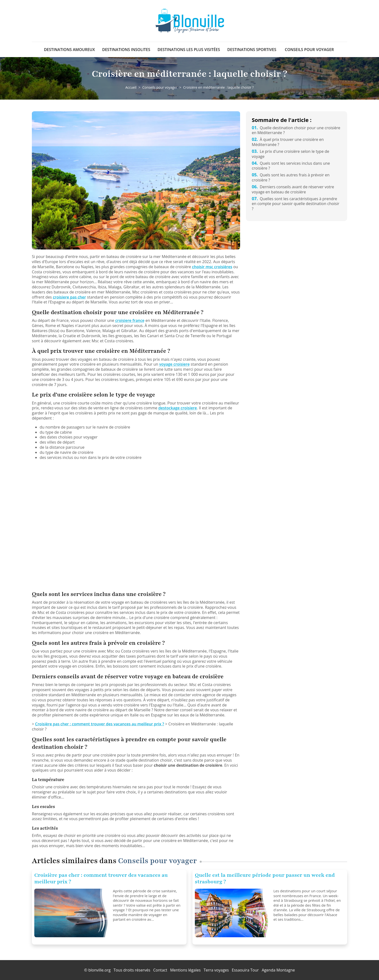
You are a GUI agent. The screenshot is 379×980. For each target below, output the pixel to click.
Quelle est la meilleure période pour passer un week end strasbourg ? (265, 878)
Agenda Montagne (278, 970)
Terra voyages (216, 970)
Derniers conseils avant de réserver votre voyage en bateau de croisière (293, 189)
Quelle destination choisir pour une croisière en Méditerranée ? (296, 130)
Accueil (131, 87)
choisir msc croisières (212, 267)
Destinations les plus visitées (189, 50)
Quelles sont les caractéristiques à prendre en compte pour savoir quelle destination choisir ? (296, 204)
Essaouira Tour (245, 970)
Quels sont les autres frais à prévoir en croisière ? (291, 177)
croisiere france (130, 320)
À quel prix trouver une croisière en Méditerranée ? (288, 142)
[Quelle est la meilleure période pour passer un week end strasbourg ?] (232, 913)
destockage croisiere (178, 408)
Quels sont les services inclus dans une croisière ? (291, 166)
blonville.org (99, 970)
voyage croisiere (175, 364)
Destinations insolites (126, 50)
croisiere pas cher (69, 297)
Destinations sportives (252, 50)
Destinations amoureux (69, 50)
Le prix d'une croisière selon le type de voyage (290, 154)
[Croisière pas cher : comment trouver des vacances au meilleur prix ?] (72, 913)
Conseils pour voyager (309, 50)
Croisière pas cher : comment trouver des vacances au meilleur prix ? (99, 724)
